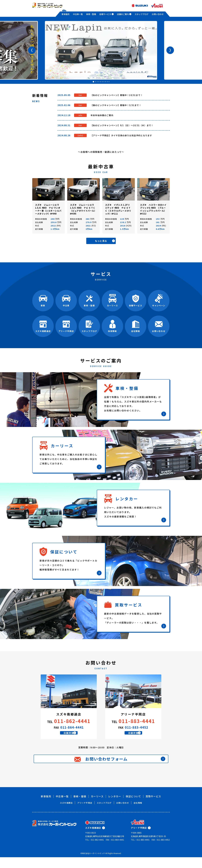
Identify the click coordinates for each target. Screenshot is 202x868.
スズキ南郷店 (66, 814)
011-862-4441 (72, 722)
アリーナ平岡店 (85, 814)
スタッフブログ (142, 14)
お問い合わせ (158, 14)
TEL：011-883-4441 (140, 851)
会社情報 (138, 814)
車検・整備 (91, 14)
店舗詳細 (72, 737)
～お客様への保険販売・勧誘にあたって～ (101, 152)
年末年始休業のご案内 (102, 115)
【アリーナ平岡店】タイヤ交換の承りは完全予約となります (121, 135)
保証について (133, 807)
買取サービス (153, 807)
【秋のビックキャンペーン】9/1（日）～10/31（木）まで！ (122, 125)
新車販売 (66, 14)
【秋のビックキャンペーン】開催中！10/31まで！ (117, 95)
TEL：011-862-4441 (94, 851)
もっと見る (107, 241)
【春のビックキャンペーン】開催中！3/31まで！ (116, 105)
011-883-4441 (137, 722)
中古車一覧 (78, 14)
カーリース (97, 807)
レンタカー (115, 807)
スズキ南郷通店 (95, 839)
